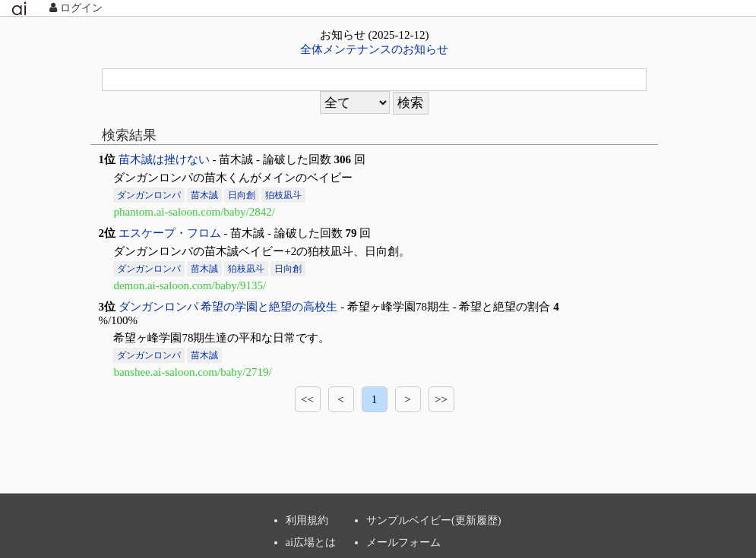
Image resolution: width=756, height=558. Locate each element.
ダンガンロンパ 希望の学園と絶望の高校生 (228, 307)
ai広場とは (311, 542)
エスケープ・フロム (170, 233)
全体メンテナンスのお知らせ (374, 49)
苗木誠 (204, 195)
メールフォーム (403, 542)
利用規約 (307, 520)
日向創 (242, 195)
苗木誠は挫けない (164, 159)
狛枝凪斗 (283, 195)
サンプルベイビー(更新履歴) (434, 520)
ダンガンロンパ (149, 195)
